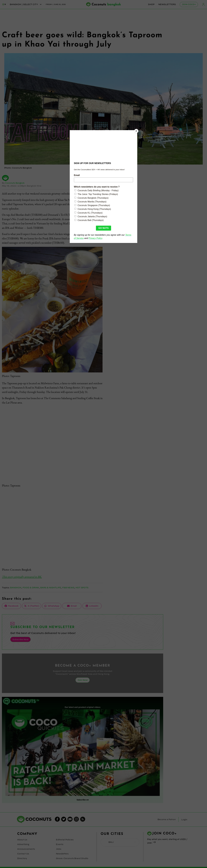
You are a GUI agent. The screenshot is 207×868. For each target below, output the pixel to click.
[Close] (137, 131)
